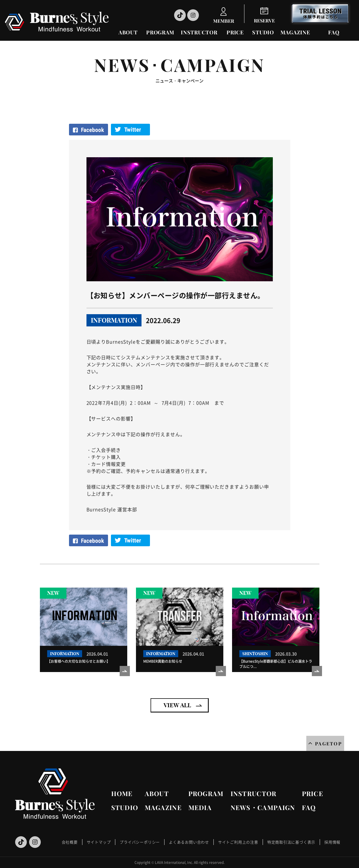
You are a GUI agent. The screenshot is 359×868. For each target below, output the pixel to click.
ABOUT (128, 32)
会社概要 (70, 842)
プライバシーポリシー (140, 842)
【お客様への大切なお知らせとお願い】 (79, 661)
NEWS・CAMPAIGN (263, 807)
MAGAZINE (295, 32)
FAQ (334, 32)
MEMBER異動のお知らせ (163, 661)
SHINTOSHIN (255, 654)
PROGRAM (160, 32)
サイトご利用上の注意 (238, 842)
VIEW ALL (177, 705)
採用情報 (332, 842)
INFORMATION (114, 320)
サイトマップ (99, 842)
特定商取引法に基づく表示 (291, 842)
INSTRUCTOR (199, 32)
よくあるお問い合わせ (189, 842)
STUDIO (263, 32)
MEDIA (200, 807)
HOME (122, 793)
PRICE (235, 32)
